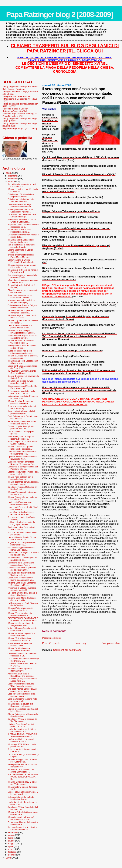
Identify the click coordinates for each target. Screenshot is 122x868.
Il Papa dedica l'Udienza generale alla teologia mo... (22, 559)
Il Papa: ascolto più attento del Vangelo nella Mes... (21, 624)
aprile (11, 846)
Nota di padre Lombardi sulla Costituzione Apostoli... (20, 211)
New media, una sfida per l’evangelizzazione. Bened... (21, 332)
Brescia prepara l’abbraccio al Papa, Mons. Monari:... (21, 256)
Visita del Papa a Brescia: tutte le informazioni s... (22, 629)
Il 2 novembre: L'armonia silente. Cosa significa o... (22, 372)
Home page (81, 643)
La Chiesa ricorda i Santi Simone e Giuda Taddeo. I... (23, 604)
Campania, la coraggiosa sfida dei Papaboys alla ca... (23, 468)
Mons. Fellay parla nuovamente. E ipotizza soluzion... (23, 793)
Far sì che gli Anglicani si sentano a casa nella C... (22, 680)
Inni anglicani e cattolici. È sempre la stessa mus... (23, 397)
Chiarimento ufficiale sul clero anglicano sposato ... (21, 195)
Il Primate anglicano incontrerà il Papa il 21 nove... (22, 316)
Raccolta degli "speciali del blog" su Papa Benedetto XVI (20, 115)
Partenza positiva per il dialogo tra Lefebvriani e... (23, 823)
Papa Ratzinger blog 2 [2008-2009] (59, 14)
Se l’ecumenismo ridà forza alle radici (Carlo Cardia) (21, 392)
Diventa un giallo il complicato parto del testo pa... (21, 427)
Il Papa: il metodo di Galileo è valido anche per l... (21, 342)
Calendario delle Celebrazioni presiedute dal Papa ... (21, 564)
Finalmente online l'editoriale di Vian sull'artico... (21, 528)
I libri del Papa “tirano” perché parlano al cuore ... (21, 725)
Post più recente (51, 643)
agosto (12, 835)
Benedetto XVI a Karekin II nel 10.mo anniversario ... (21, 771)
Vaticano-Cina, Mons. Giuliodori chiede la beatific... (22, 599)
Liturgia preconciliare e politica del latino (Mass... (23, 710)
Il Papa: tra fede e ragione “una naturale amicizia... (21, 634)
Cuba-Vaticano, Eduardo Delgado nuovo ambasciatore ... (22, 306)
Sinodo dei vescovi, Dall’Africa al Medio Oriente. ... (22, 488)
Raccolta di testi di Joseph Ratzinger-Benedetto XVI (15, 110)
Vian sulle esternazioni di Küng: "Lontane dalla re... (21, 574)
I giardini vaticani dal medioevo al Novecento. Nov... (22, 458)
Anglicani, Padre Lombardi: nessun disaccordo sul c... (23, 226)
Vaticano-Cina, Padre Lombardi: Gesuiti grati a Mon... (22, 584)
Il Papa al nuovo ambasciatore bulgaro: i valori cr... (21, 241)
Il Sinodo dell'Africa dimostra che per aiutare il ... (22, 534)
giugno (12, 841)
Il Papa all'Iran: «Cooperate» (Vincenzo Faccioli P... (20, 312)
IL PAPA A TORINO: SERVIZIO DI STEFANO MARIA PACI (23, 735)
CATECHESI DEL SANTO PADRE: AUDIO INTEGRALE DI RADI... (23, 619)
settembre (13, 832)
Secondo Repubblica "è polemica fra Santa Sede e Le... (22, 828)
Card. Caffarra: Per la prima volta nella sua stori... (22, 700)
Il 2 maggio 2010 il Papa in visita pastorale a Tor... (22, 745)
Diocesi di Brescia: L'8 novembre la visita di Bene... (23, 377)
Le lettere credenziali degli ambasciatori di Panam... (20, 205)
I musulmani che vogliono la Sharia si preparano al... (23, 554)
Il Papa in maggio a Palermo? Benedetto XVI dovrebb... (21, 818)
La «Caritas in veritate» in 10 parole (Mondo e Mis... (20, 327)
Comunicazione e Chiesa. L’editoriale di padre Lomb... (21, 261)
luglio (11, 838)
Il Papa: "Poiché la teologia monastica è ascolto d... (19, 639)
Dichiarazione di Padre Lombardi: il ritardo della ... (23, 236)
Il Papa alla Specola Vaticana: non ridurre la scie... (23, 362)
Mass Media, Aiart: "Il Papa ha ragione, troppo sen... (21, 438)
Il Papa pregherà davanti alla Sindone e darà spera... (20, 705)
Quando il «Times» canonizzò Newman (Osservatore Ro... (21, 463)
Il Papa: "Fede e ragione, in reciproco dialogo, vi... (20, 614)
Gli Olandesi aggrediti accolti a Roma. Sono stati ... (21, 549)
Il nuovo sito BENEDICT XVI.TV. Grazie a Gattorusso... (22, 221)
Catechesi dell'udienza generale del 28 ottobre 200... (22, 569)
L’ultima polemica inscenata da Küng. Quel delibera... (21, 523)
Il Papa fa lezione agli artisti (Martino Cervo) (20, 670)
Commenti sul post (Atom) (67, 650)
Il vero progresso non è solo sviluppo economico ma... (20, 352)
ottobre (12, 181)
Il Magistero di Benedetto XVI (17, 96)
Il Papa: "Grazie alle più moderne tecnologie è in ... (22, 498)
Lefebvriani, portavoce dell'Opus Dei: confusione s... (22, 730)
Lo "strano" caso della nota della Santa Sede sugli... (22, 216)
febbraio (12, 852)
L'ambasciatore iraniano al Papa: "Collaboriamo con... (22, 453)
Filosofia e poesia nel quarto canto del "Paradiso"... (23, 291)
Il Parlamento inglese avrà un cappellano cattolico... (20, 382)
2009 (9, 173)
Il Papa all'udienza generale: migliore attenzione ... (20, 609)
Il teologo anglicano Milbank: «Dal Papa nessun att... (22, 387)
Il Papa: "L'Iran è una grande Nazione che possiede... (20, 448)
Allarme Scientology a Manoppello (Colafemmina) (23, 715)
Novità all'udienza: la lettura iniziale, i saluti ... (20, 645)
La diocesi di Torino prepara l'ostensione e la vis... (20, 503)
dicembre (13, 176)
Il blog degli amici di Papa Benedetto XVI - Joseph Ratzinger (20, 88)
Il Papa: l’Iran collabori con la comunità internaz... (20, 478)
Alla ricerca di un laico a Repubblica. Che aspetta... (21, 675)
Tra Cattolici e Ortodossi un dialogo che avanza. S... (23, 660)
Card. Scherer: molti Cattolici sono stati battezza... (23, 417)
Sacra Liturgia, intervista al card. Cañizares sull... (22, 185)
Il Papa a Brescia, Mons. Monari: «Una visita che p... (22, 266)
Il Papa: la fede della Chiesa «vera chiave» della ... (23, 813)
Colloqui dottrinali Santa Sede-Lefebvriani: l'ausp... (21, 798)
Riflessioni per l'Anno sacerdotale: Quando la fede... (23, 443)
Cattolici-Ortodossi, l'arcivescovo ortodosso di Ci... (22, 655)
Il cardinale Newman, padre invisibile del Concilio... (20, 296)
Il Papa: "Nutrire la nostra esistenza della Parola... (20, 649)
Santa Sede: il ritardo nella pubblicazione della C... (19, 231)
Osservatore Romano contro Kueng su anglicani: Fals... (21, 579)
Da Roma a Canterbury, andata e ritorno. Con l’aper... (22, 594)
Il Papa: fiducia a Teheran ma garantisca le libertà (20, 402)
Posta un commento (52, 638)
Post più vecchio (111, 643)
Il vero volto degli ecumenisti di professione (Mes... (21, 412)
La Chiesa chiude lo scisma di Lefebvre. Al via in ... (21, 740)
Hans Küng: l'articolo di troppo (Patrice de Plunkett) (21, 513)
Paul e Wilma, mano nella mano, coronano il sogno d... (22, 423)
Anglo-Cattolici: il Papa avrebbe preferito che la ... (22, 544)
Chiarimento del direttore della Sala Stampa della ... (21, 200)
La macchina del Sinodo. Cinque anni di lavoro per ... (22, 538)
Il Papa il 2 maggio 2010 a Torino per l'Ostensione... (22, 761)
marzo (12, 849)
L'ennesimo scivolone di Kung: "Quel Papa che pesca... (21, 685)
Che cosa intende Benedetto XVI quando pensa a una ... (22, 690)
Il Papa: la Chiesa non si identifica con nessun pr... (23, 357)
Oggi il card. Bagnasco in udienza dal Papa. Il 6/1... (22, 367)
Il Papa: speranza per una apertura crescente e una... (23, 483)
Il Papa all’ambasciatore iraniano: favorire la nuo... (22, 493)
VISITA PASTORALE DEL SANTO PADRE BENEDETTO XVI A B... (23, 777)
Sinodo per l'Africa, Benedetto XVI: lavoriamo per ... (23, 808)
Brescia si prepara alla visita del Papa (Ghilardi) (22, 407)
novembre (13, 179)
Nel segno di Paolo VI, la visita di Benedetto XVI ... (22, 766)
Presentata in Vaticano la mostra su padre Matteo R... (22, 589)
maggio (12, 844)
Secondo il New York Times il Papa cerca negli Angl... (23, 473)
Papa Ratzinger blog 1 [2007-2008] (20, 128)
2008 (9, 858)
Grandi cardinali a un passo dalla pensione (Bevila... (22, 276)
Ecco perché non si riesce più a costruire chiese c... (21, 695)
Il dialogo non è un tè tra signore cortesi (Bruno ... (22, 347)
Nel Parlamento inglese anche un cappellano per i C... (22, 337)
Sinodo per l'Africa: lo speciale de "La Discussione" (22, 720)
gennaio (12, 855)
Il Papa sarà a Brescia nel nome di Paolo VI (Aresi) (23, 271)
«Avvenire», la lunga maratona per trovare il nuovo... (23, 281)
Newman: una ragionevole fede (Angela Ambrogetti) (21, 301)
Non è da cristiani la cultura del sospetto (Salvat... (21, 246)
